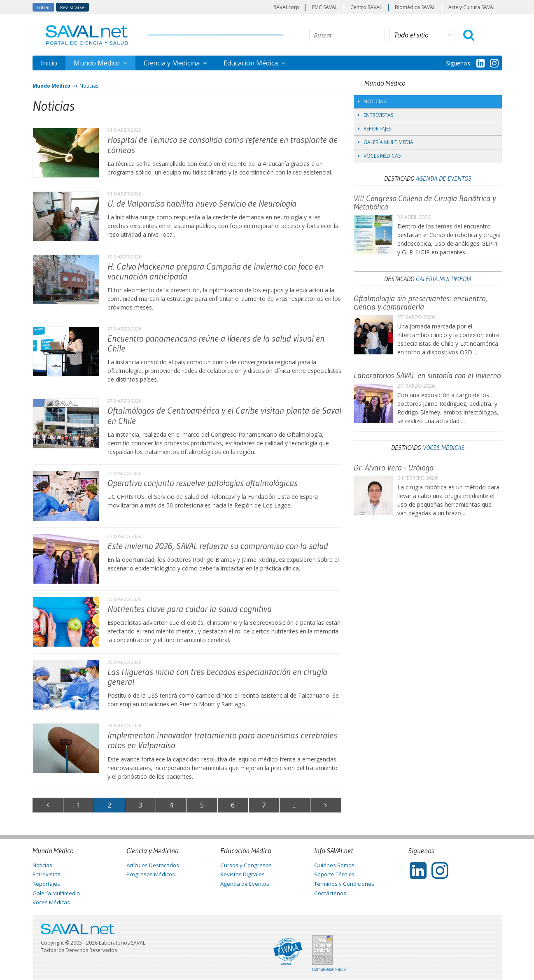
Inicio (49, 63)
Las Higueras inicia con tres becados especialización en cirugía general (217, 677)
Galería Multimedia (386, 142)
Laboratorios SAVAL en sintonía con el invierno (427, 375)
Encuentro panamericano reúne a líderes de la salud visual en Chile (216, 343)
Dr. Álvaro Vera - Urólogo (393, 468)
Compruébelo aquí (329, 970)
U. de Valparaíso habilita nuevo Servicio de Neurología (202, 204)
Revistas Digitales (243, 874)
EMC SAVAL (325, 7)
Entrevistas (375, 115)
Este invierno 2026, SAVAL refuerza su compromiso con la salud (218, 546)
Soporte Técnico (334, 874)
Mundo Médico (98, 63)
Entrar (43, 7)
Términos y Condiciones (344, 884)
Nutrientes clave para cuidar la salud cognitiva (190, 609)
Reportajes (374, 129)
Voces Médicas (379, 156)
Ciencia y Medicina (173, 63)
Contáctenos (330, 893)
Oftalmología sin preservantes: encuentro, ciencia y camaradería (420, 303)
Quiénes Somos (334, 865)
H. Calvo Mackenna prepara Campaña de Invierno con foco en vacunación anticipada (215, 271)
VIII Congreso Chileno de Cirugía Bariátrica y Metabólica (425, 203)
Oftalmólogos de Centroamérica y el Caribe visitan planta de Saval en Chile (224, 416)
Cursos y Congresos (246, 865)
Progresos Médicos (151, 874)
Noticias (89, 86)
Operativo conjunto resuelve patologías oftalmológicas (203, 483)
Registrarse (72, 7)
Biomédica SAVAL (415, 7)
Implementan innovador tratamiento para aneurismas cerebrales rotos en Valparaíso (222, 740)
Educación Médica (252, 63)
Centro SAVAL (366, 7)
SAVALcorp (287, 7)
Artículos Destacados (153, 865)
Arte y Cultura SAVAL (472, 7)
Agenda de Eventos (444, 178)
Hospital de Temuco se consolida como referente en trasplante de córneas (223, 145)
